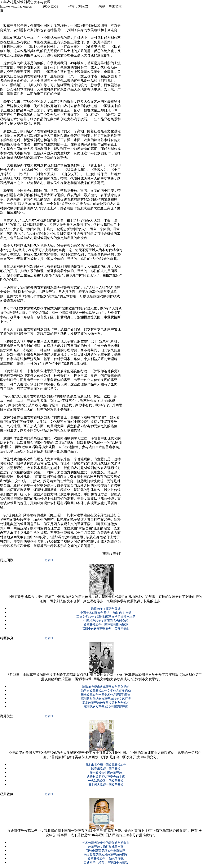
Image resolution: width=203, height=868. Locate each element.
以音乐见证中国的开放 (106, 769)
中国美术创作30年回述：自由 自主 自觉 (106, 613)
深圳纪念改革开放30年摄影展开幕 (106, 707)
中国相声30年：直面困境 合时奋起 (106, 621)
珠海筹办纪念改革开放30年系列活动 (106, 687)
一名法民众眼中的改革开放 (106, 781)
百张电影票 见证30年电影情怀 (106, 851)
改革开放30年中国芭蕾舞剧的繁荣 (106, 625)
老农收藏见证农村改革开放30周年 (106, 855)
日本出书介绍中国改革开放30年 (106, 765)
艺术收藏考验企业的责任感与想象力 (106, 843)
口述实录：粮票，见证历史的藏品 (106, 863)
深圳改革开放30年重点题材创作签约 (106, 703)
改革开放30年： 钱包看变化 (106, 859)
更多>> (49, 560)
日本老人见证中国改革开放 (106, 785)
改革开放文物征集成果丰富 (106, 847)
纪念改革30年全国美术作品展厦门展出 (106, 695)
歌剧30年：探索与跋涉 (106, 609)
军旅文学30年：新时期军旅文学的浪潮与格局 (106, 617)
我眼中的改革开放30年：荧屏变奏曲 (106, 629)
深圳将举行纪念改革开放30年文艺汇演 (106, 699)
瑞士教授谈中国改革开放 (106, 773)
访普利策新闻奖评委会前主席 (106, 777)
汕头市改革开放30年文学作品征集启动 (106, 691)
